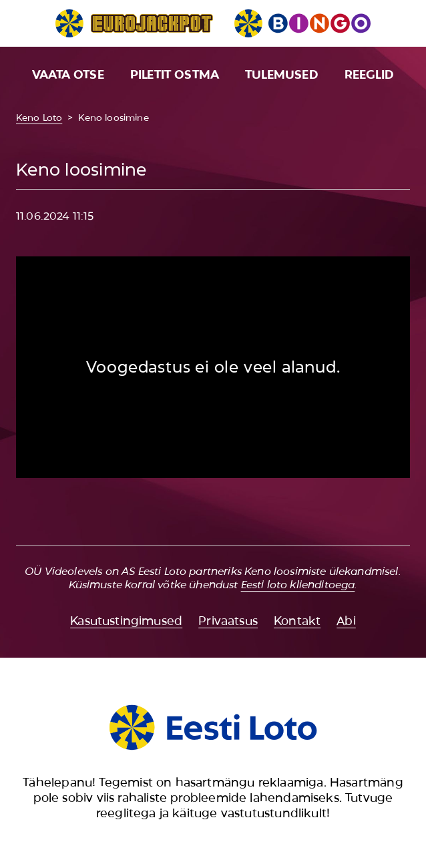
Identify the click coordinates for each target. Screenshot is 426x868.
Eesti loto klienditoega (298, 585)
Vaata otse (68, 75)
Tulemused (282, 75)
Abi (346, 621)
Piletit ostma (175, 75)
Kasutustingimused (126, 621)
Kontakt (297, 621)
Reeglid (369, 75)
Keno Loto (39, 118)
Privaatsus (228, 621)
